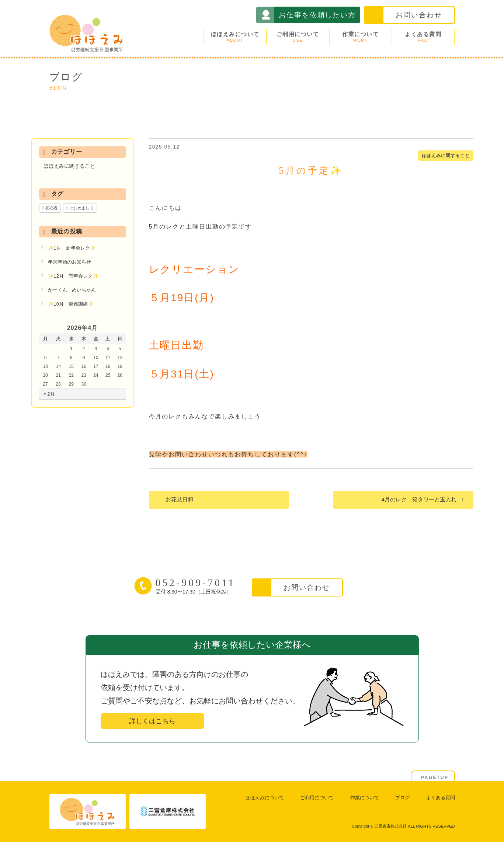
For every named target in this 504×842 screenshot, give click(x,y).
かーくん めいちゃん (72, 290)
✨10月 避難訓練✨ (71, 304)
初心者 (51, 208)
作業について (361, 37)
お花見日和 (179, 499)
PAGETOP (435, 777)
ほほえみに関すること (446, 156)
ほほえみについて (235, 37)
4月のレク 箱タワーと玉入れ (419, 499)
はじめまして (81, 208)
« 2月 (49, 394)
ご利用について (298, 37)
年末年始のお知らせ (69, 262)
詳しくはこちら (152, 721)
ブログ (402, 798)
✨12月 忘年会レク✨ (73, 276)
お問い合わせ (419, 15)
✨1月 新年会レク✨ (72, 248)
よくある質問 (423, 37)
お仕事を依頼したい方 (317, 15)
